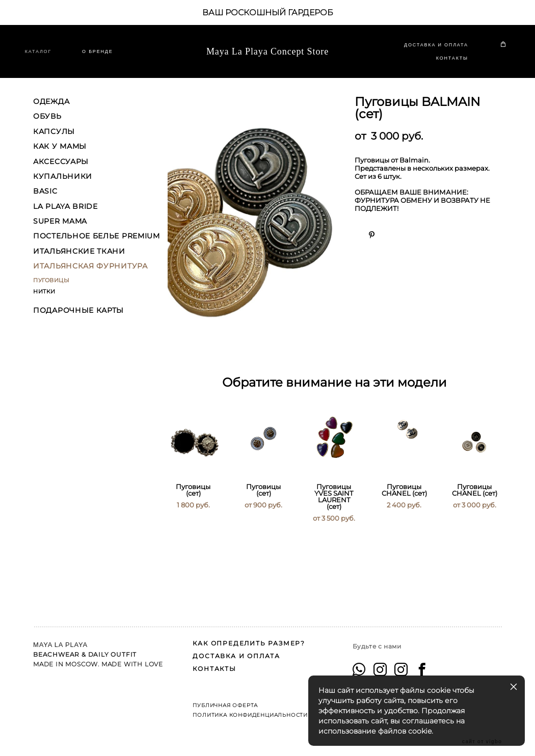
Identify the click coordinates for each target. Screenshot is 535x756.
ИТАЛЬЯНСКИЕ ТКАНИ (79, 260)
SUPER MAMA (60, 230)
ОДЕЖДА (51, 111)
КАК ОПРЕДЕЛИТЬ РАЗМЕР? (249, 633)
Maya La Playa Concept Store (267, 57)
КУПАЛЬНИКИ (63, 185)
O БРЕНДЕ (105, 56)
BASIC (45, 200)
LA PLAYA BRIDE (65, 215)
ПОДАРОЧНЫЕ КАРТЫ (78, 319)
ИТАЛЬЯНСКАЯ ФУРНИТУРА (90, 275)
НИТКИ (44, 301)
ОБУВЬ (47, 125)
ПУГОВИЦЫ (51, 289)
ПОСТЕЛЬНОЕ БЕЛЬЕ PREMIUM (97, 246)
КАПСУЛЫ (54, 141)
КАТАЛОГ (46, 56)
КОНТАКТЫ (444, 63)
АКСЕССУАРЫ (61, 171)
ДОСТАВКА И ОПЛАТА (428, 49)
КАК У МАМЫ (60, 155)
